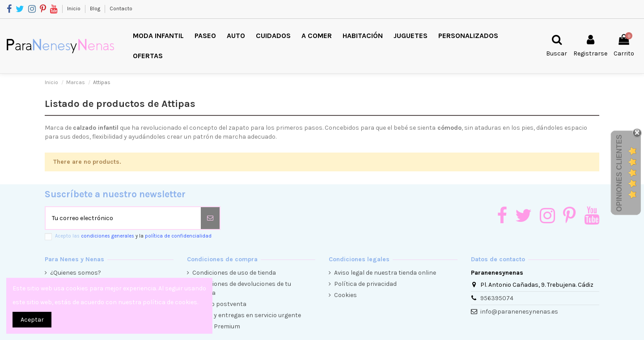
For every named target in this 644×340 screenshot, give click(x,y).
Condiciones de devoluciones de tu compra (242, 288)
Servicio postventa (219, 304)
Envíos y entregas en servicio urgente (247, 315)
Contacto (121, 8)
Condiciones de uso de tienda (234, 273)
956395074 (497, 298)
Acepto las (133, 236)
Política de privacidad (365, 284)
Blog (96, 8)
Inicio (74, 8)
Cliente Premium (216, 326)
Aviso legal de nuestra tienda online (385, 273)
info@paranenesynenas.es (519, 312)
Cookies (345, 295)
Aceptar (32, 320)
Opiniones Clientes (619, 173)
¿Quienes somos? (76, 273)
